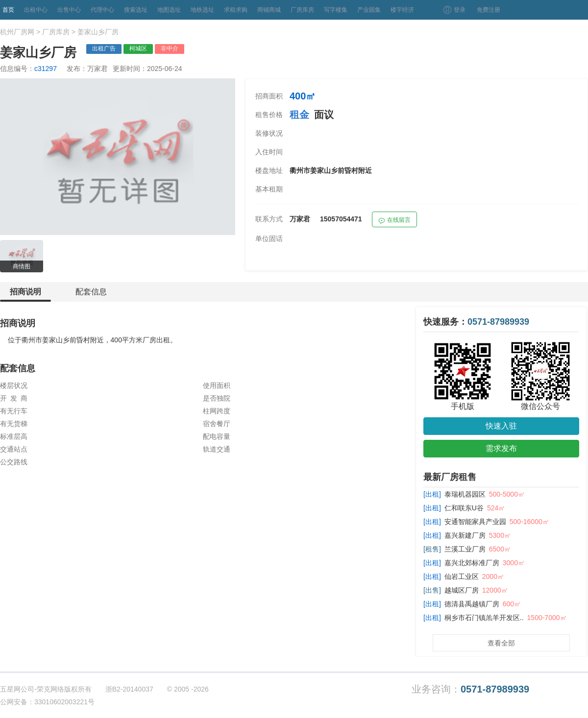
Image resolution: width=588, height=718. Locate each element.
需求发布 (501, 448)
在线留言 (394, 221)
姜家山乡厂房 (98, 32)
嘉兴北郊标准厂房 (472, 563)
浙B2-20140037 (129, 689)
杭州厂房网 (17, 32)
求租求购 (236, 10)
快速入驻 (501, 426)
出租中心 (36, 10)
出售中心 (69, 10)
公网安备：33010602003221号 (47, 702)
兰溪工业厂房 (465, 549)
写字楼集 (336, 10)
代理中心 (102, 10)
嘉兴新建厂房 (465, 535)
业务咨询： (470, 689)
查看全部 (501, 643)
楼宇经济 (402, 10)
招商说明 (25, 295)
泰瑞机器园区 (465, 494)
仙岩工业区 (462, 576)
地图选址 (169, 10)
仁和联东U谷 (464, 508)
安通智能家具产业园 (475, 522)
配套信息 (91, 292)
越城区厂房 (462, 590)
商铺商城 (269, 10)
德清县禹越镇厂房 (472, 604)
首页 (8, 10)
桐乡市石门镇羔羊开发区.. (484, 618)
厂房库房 (302, 10)
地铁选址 (202, 10)
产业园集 (369, 10)
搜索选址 (136, 10)
